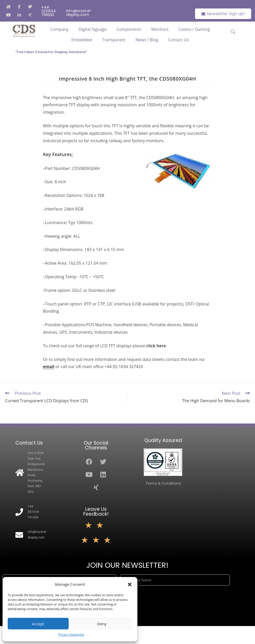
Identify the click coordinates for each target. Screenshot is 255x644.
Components (129, 29)
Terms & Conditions (163, 483)
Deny (102, 624)
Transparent (114, 40)
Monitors (160, 29)
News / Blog (147, 40)
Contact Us (178, 40)
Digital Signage (93, 29)
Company (60, 29)
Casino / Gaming (194, 29)
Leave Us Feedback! (96, 512)
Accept (38, 624)
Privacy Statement (71, 635)
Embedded (82, 40)
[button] (130, 584)
